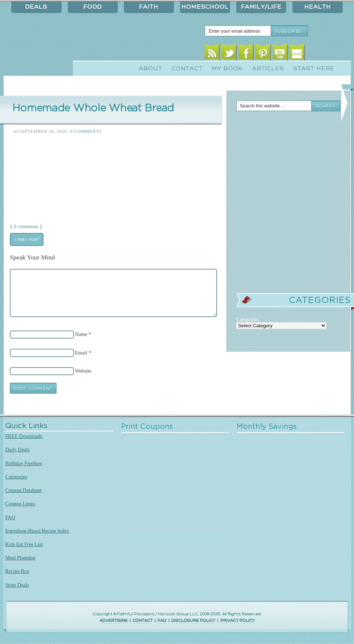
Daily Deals (18, 450)
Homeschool (205, 7)
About (151, 69)
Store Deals (17, 585)
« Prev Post (27, 240)
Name (81, 334)
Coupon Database (24, 490)
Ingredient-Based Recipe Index (37, 531)
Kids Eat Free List (24, 544)
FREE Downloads (24, 436)
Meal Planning (20, 558)
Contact (187, 69)
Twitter (229, 54)
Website (83, 371)
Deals (36, 7)
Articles (268, 69)
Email (297, 54)
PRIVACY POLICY (238, 621)
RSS (212, 54)
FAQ (10, 517)
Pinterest (263, 54)
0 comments (26, 226)
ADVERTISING (114, 621)
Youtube (280, 54)
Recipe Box (17, 571)
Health (318, 7)
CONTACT (143, 621)
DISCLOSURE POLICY (193, 621)
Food (93, 7)
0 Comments (86, 131)
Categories (16, 477)
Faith (149, 7)
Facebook (246, 54)
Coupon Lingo (20, 504)
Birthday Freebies (24, 463)
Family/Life (261, 7)
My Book (227, 69)
